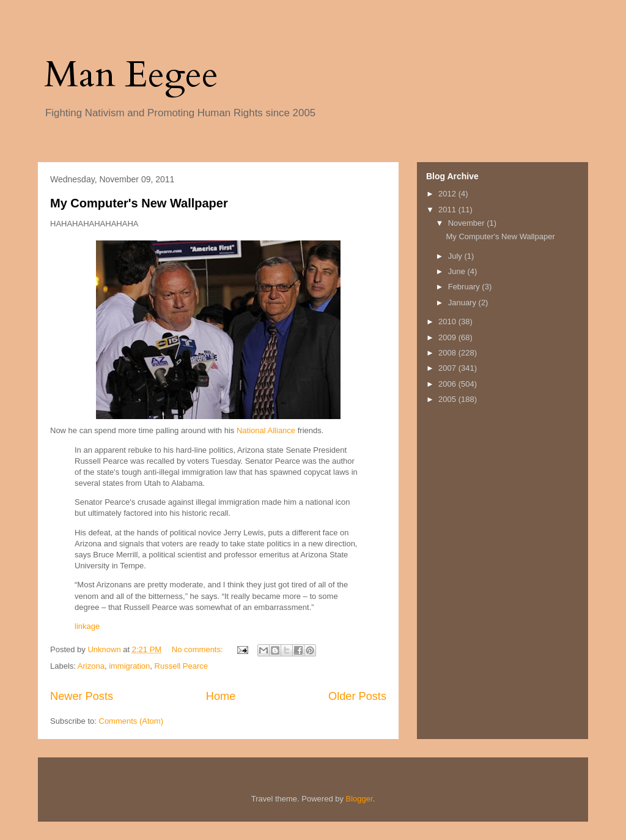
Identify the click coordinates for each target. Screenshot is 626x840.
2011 (448, 210)
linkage (87, 626)
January (463, 303)
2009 (448, 337)
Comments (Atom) (131, 721)
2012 (448, 194)
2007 (448, 368)
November (468, 223)
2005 (448, 399)
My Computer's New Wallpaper (139, 203)
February (465, 287)
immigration (129, 666)
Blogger (359, 799)
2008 (448, 353)
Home (221, 696)
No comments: (198, 649)
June (458, 271)
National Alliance (266, 430)
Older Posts (357, 696)
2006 (448, 384)
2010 (448, 322)
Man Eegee (131, 75)
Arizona (91, 666)
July (456, 256)
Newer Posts (82, 696)
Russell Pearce (181, 666)
